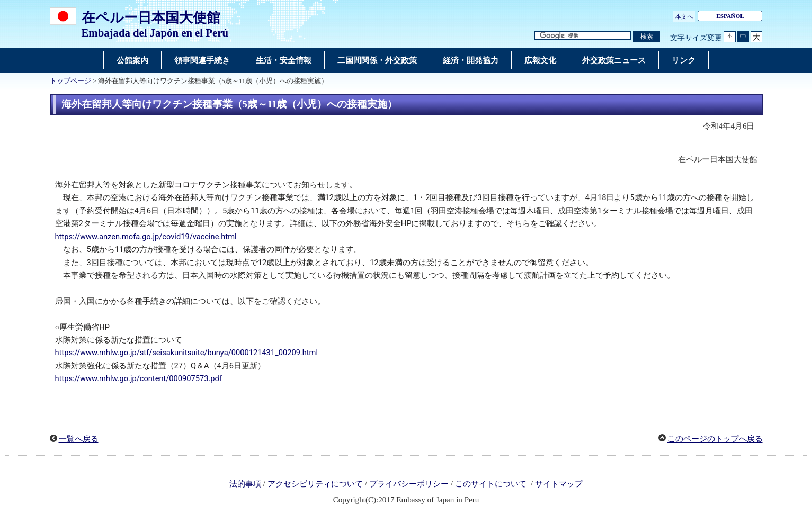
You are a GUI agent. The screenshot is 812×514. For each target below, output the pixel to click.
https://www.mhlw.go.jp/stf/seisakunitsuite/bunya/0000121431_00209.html (187, 353)
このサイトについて (491, 484)
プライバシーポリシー (409, 484)
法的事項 (245, 484)
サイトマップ (559, 484)
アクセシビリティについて (315, 484)
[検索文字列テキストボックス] (583, 36)
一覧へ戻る (79, 439)
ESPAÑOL (730, 16)
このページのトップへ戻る (715, 439)
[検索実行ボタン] (647, 37)
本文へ (684, 16)
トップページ (70, 81)
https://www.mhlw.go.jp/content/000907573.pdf (139, 378)
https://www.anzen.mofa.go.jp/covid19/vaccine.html (146, 237)
